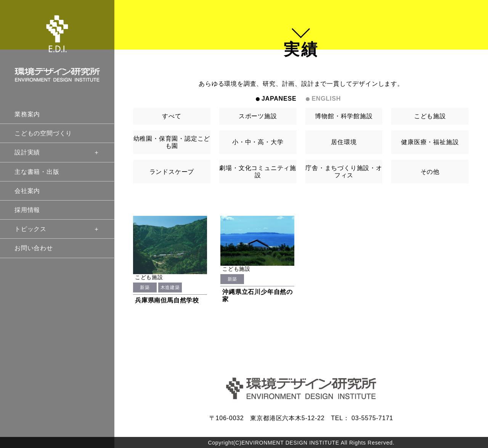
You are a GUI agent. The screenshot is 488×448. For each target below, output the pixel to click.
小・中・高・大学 (258, 142)
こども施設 (430, 116)
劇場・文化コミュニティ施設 (258, 172)
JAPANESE (279, 99)
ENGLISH (326, 99)
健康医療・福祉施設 (430, 142)
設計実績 (57, 152)
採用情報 (27, 210)
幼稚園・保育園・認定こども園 (172, 142)
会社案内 (27, 191)
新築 (145, 287)
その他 (430, 172)
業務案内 (27, 114)
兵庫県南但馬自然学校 (167, 300)
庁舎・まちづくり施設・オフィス (344, 172)
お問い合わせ (34, 248)
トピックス (57, 229)
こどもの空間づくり (43, 133)
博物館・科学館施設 (344, 116)
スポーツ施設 (258, 116)
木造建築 (170, 287)
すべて (172, 116)
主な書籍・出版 (37, 172)
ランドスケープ (172, 172)
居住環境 (344, 142)
